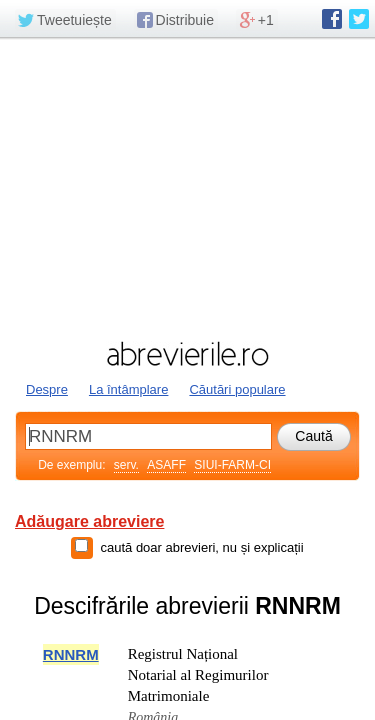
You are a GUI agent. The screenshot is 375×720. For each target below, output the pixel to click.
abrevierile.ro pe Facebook (332, 19)
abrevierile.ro (187, 354)
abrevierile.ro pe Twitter (359, 19)
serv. (126, 465)
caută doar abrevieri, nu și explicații (201, 547)
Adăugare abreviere (89, 521)
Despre (47, 389)
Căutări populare (237, 389)
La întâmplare (129, 389)
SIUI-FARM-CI (232, 465)
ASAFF (166, 465)
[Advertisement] (187, 187)
